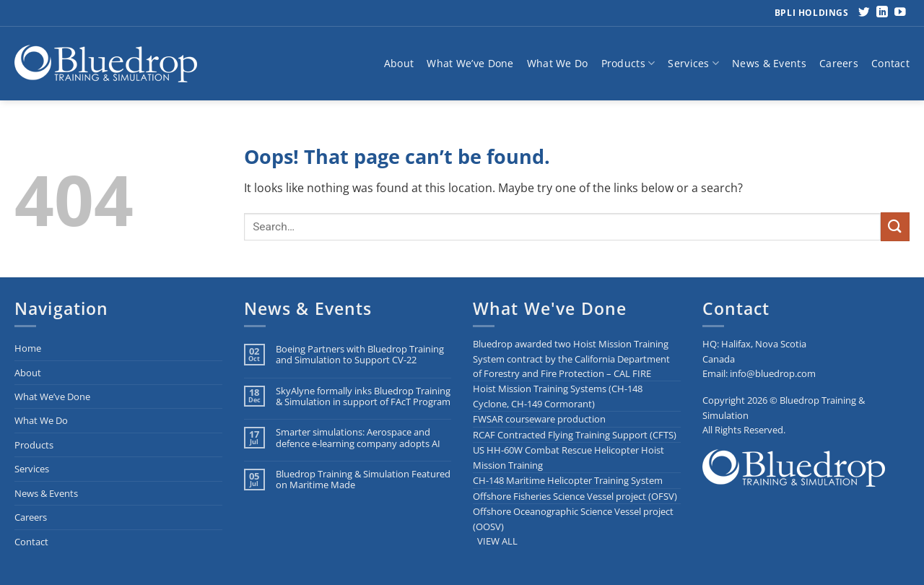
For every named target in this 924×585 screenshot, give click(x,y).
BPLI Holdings (812, 13)
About (399, 63)
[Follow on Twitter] (864, 13)
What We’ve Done (470, 63)
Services (693, 64)
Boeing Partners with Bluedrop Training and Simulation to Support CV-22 (360, 355)
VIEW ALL (497, 541)
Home (28, 348)
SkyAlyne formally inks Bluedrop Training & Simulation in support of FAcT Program (363, 397)
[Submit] (895, 226)
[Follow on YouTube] (900, 13)
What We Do (558, 63)
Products (628, 64)
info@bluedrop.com (773, 373)
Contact (890, 63)
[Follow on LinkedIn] (882, 13)
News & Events (769, 63)
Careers (839, 63)
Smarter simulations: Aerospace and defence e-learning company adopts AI (358, 438)
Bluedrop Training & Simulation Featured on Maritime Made (363, 480)
